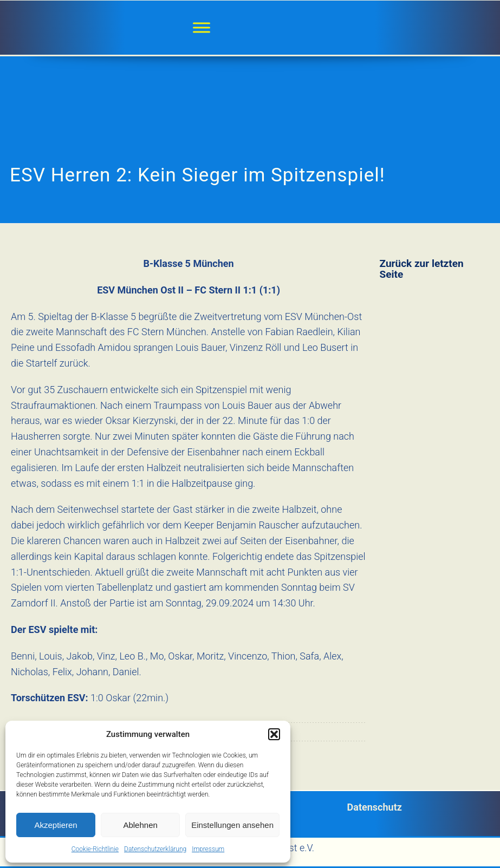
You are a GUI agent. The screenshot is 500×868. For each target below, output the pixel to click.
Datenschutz (375, 807)
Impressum (208, 849)
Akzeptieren (56, 825)
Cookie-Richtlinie (95, 849)
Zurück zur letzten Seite (422, 269)
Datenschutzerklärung (155, 849)
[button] (274, 734)
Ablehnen (140, 825)
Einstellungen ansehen (232, 825)
